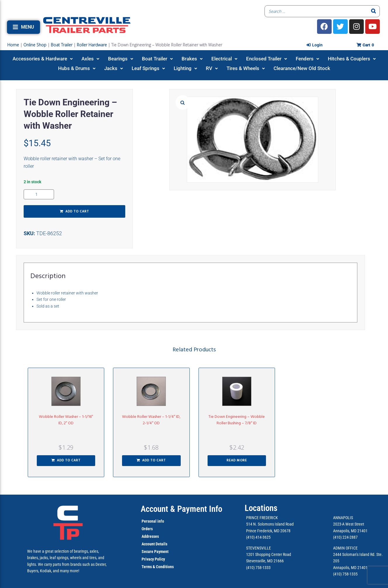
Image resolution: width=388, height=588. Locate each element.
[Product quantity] (39, 194)
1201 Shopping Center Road (269, 554)
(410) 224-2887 (345, 537)
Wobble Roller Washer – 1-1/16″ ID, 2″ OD (66, 420)
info (160, 521)
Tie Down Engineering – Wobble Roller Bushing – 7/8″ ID (237, 420)
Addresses (150, 536)
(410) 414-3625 (258, 537)
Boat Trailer (62, 45)
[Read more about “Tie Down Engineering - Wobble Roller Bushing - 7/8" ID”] (237, 461)
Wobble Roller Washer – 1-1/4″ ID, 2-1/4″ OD (151, 420)
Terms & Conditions (158, 567)
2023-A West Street (349, 524)
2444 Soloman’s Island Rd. (354, 554)
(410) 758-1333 (258, 568)
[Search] (374, 11)
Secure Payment (155, 552)
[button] (24, 27)
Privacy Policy (153, 559)
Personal (149, 521)
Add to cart (77, 212)
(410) (337, 574)
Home (13, 45)
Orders (147, 529)
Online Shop (35, 45)
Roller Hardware (92, 45)
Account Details (154, 544)
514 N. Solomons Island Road (270, 524)
